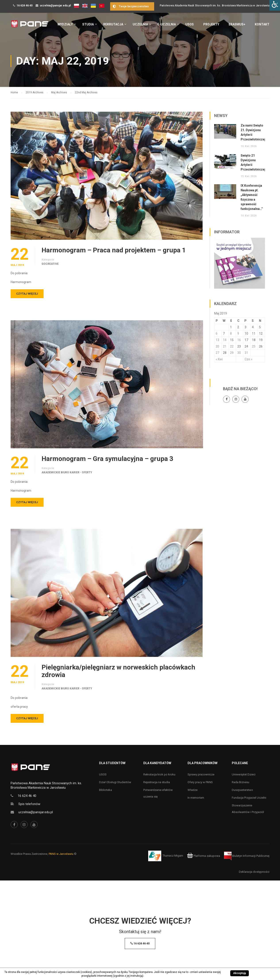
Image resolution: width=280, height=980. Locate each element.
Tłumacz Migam (173, 856)
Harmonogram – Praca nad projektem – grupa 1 (114, 250)
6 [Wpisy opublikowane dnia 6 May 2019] (217, 334)
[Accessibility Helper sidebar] (275, 5)
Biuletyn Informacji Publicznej (247, 856)
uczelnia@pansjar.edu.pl (55, 6)
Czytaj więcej (27, 294)
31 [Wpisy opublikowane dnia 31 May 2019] (246, 353)
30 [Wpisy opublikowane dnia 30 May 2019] (239, 353)
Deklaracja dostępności (254, 872)
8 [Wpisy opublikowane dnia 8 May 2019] (231, 334)
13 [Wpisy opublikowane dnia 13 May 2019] (217, 340)
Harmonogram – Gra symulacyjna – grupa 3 (107, 459)
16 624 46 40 (25, 6)
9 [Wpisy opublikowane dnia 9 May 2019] (238, 334)
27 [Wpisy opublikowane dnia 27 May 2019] (217, 353)
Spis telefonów (29, 804)
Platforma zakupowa (204, 856)
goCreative (50, 264)
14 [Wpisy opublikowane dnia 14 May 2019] (225, 340)
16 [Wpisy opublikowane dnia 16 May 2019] (239, 340)
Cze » (248, 359)
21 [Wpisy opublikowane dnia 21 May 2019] (225, 346)
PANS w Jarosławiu (61, 854)
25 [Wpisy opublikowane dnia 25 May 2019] (254, 346)
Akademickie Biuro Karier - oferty (67, 472)
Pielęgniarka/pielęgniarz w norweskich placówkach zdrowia (118, 671)
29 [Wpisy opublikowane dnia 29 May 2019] (232, 353)
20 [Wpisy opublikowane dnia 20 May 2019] (217, 346)
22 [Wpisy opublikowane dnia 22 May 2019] (232, 346)
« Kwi (219, 359)
